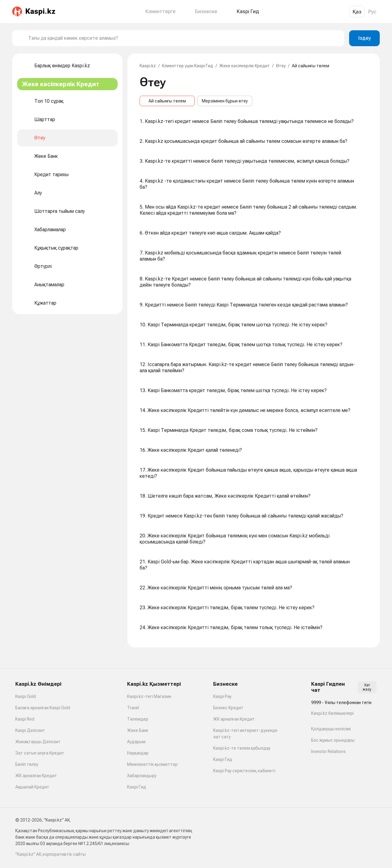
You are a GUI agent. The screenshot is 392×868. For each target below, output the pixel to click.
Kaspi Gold (26, 696)
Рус (372, 12)
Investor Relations (328, 751)
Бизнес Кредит (228, 708)
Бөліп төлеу (27, 764)
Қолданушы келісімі (331, 729)
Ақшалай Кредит (32, 787)
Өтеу (281, 66)
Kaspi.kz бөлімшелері (332, 713)
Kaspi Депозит (30, 730)
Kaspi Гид (137, 787)
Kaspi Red (25, 719)
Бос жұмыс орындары (333, 740)
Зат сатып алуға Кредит (40, 753)
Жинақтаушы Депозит (38, 742)
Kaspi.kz (148, 66)
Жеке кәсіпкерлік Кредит (245, 66)
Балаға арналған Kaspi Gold (43, 708)
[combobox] (184, 38)
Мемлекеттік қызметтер (152, 764)
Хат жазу (367, 687)
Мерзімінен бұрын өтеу (225, 101)
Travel (133, 708)
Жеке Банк (138, 730)
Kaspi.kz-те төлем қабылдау (242, 748)
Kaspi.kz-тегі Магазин (149, 696)
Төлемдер (138, 719)
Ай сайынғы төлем (167, 101)
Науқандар (138, 753)
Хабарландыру (142, 776)
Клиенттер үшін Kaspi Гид (188, 66)
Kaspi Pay (222, 696)
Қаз (357, 12)
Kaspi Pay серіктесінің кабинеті (244, 771)
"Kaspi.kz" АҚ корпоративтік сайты (51, 854)
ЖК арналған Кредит (36, 776)
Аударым (136, 742)
